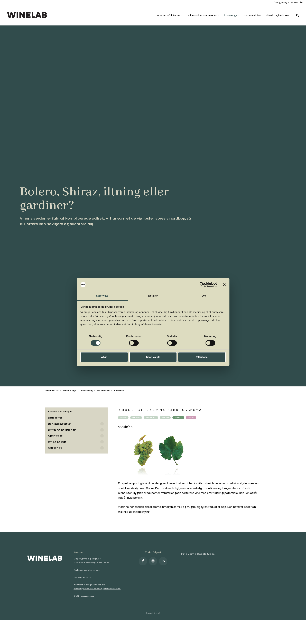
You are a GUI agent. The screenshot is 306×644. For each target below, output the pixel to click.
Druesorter (55, 418)
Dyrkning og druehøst (62, 430)
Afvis (104, 357)
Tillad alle (202, 357)
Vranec (191, 418)
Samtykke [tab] (102, 296)
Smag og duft (57, 442)
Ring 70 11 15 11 (281, 3)
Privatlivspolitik (112, 588)
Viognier (165, 418)
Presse (78, 588)
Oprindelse (55, 436)
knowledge (231, 15)
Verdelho (136, 418)
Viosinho (178, 418)
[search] (298, 15)
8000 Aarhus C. (82, 577)
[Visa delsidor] (102, 424)
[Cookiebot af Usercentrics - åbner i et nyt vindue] (202, 284)
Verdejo (123, 418)
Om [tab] (204, 296)
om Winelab (252, 15)
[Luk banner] (224, 284)
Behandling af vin (60, 424)
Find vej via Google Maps (198, 554)
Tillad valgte (153, 357)
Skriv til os (297, 3)
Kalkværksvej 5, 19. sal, (87, 570)
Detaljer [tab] (153, 296)
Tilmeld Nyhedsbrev (277, 15)
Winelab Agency (93, 588)
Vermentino (151, 418)
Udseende (55, 448)
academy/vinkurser (167, 15)
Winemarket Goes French (201, 15)
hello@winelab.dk (94, 585)
